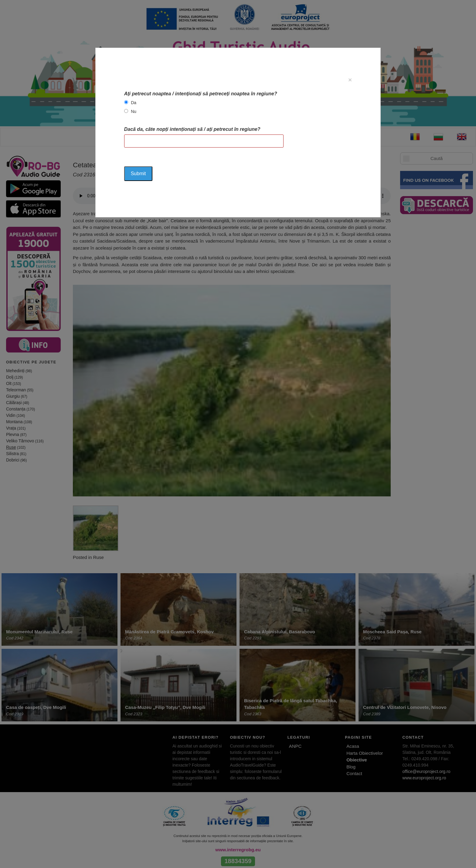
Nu (134, 111)
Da (134, 103)
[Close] (350, 80)
